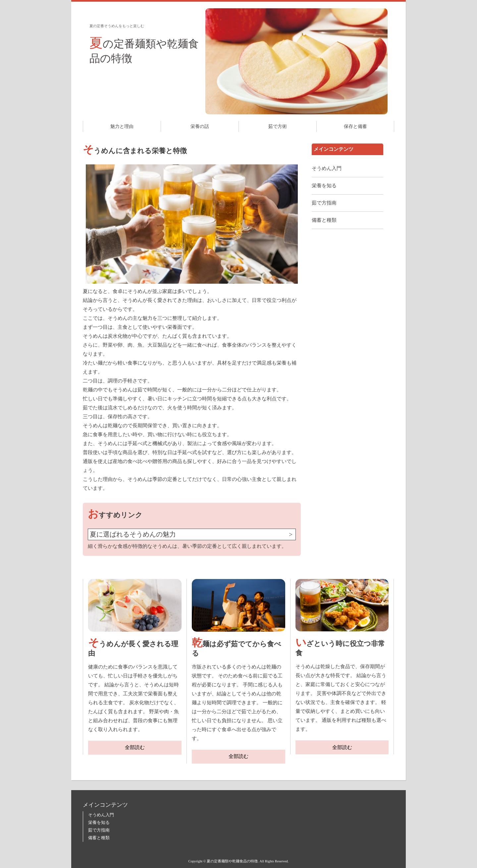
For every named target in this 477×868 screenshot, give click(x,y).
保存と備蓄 (355, 126)
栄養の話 (200, 126)
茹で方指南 (324, 203)
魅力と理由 (122, 126)
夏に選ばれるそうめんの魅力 (133, 534)
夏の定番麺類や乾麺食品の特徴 (144, 50)
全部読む (135, 747)
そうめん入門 (327, 168)
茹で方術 (278, 126)
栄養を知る (324, 186)
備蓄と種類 (324, 220)
